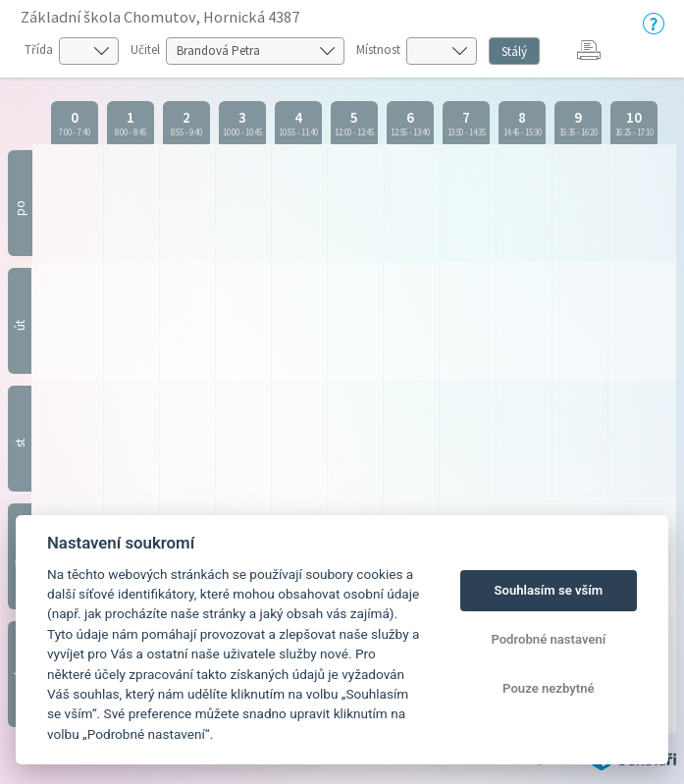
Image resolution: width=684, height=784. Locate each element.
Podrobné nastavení (548, 639)
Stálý (514, 52)
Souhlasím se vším (549, 590)
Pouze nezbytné (549, 688)
